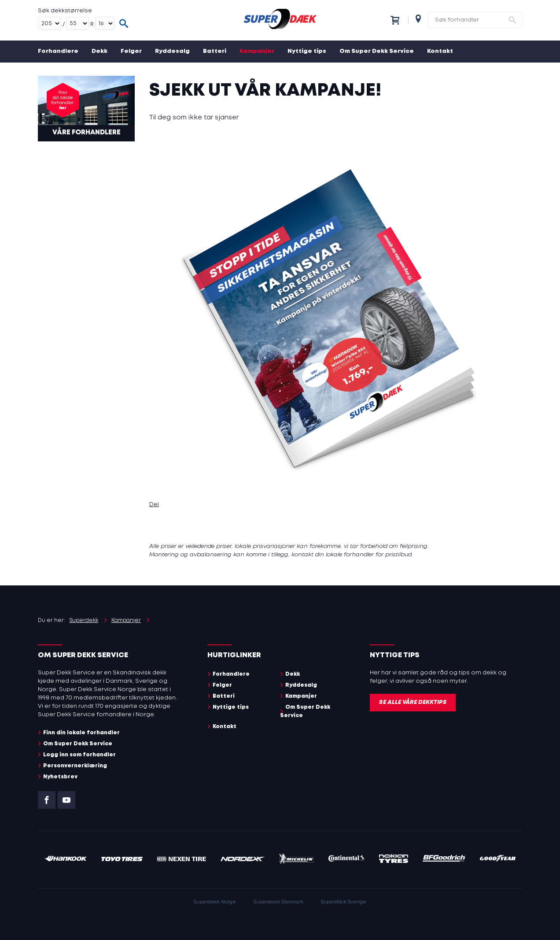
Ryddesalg (172, 51)
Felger (131, 51)
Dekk (99, 51)
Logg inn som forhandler (79, 755)
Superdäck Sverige (344, 902)
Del (154, 505)
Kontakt (440, 51)
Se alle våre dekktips (413, 702)
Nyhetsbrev (60, 777)
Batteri (215, 51)
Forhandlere (58, 51)
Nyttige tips (307, 51)
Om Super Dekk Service (377, 51)
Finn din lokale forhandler (81, 733)
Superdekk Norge (215, 902)
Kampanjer (257, 51)
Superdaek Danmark (278, 902)
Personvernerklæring (75, 766)
